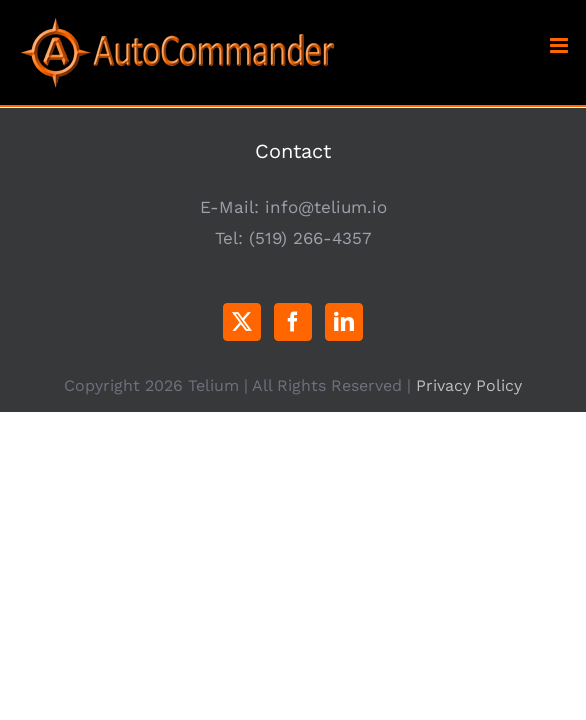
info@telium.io (326, 207)
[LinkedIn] (344, 322)
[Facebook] (293, 322)
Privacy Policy (469, 435)
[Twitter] (242, 322)
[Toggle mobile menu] (560, 45)
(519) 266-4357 (310, 238)
